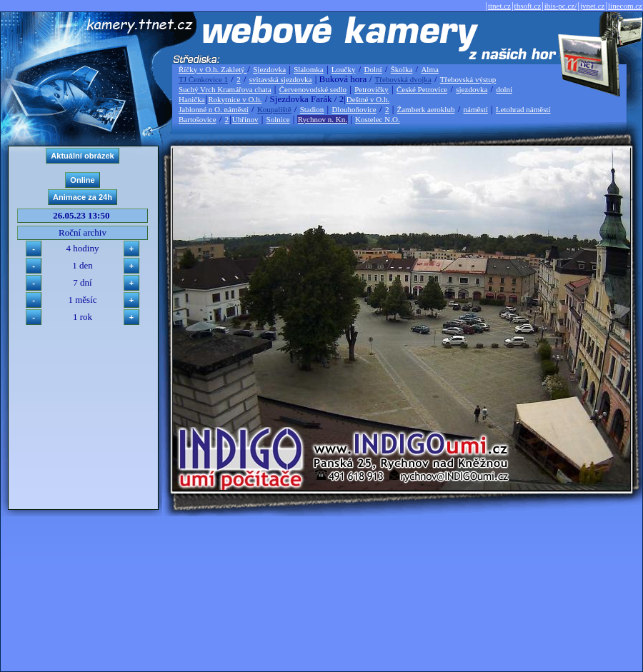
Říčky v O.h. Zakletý (213, 69)
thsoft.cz (528, 6)
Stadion (312, 109)
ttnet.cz (499, 6)
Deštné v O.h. (368, 99)
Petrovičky (372, 89)
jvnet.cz (593, 6)
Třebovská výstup (468, 79)
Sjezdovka (269, 69)
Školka (402, 69)
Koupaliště (274, 109)
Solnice (278, 119)
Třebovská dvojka (403, 79)
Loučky (344, 69)
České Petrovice (422, 89)
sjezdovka (472, 89)
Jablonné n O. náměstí (214, 109)
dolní (504, 89)
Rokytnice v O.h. (235, 99)
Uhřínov (245, 119)
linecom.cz (625, 6)
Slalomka (309, 69)
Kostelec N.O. (378, 119)
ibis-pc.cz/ (561, 6)
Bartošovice (198, 119)
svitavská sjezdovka (281, 79)
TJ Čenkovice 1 (203, 79)
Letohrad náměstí (523, 109)
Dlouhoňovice (354, 109)
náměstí (476, 109)
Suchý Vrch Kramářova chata (225, 89)
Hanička (192, 99)
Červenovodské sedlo (313, 89)
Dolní (373, 69)
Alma (429, 69)
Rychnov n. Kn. (323, 119)
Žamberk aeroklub (425, 109)
